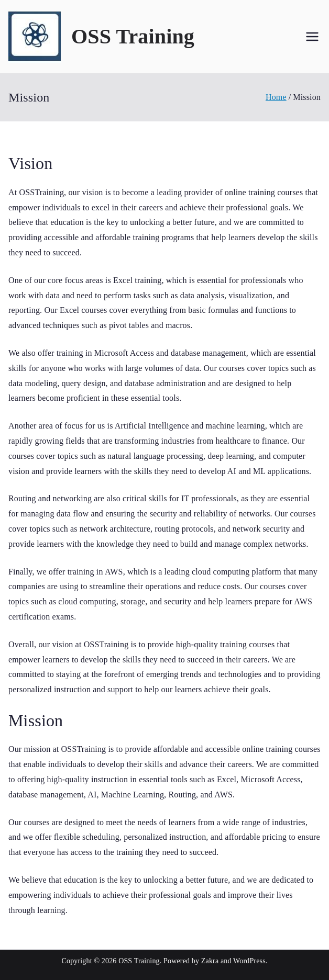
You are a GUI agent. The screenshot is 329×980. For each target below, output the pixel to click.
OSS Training (133, 36)
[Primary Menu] (312, 37)
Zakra (210, 961)
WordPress (249, 961)
